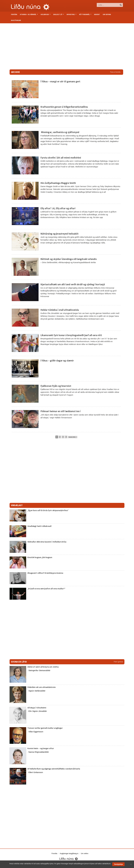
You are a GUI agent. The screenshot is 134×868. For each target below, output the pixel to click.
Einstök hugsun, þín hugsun (40, 557)
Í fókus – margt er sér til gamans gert (60, 81)
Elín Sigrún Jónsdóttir (38, 711)
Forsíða (14, 14)
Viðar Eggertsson (36, 732)
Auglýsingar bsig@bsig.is (69, 853)
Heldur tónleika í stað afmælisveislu (60, 310)
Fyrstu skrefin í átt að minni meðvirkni (61, 158)
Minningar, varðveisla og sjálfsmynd (60, 132)
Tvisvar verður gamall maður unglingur (45, 728)
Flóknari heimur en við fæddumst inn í (61, 411)
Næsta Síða (73, 437)
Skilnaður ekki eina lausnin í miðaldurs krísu (47, 542)
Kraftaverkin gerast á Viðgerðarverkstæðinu (64, 107)
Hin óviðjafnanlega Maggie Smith (58, 183)
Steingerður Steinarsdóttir (39, 670)
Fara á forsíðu (115, 72)
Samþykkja (118, 864)
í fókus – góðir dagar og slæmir (57, 361)
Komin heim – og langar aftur (40, 748)
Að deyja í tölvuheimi (37, 708)
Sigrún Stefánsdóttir (37, 691)
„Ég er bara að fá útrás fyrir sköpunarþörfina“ (48, 510)
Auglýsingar (16, 20)
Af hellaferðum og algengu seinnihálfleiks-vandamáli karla (54, 769)
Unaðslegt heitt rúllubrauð (39, 526)
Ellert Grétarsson (36, 772)
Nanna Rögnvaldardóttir (39, 752)
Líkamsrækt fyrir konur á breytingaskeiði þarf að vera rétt (71, 335)
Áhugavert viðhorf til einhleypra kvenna (45, 573)
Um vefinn (107, 14)
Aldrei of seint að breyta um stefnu (43, 667)
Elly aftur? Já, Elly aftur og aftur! (57, 208)
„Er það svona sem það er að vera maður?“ (46, 589)
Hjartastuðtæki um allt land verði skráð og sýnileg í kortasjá (72, 284)
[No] (131, 864)
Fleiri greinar (118, 662)
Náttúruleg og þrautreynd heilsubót (59, 234)
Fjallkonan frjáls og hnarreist (56, 386)
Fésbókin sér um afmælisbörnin (41, 687)
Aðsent (97, 14)
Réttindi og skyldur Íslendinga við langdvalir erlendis (68, 259)
